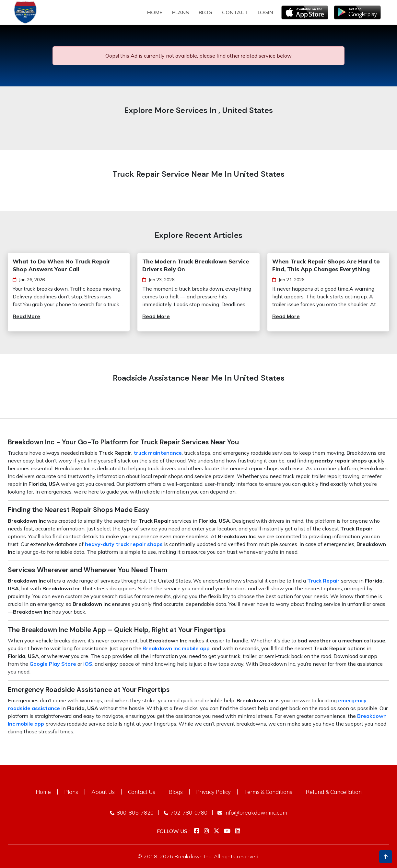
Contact (235, 12)
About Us (103, 792)
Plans (71, 792)
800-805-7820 (132, 812)
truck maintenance (158, 453)
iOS (88, 664)
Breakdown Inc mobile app (176, 648)
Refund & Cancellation (334, 792)
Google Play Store (53, 664)
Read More (26, 316)
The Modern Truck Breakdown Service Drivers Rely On (196, 265)
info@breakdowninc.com (252, 812)
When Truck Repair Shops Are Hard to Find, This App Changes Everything (326, 265)
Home (155, 12)
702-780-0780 (186, 812)
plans (181, 12)
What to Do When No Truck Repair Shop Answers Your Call (62, 265)
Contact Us (142, 792)
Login (265, 12)
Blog (205, 12)
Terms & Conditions (268, 792)
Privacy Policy (213, 792)
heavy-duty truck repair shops (124, 544)
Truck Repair (323, 581)
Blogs (176, 792)
